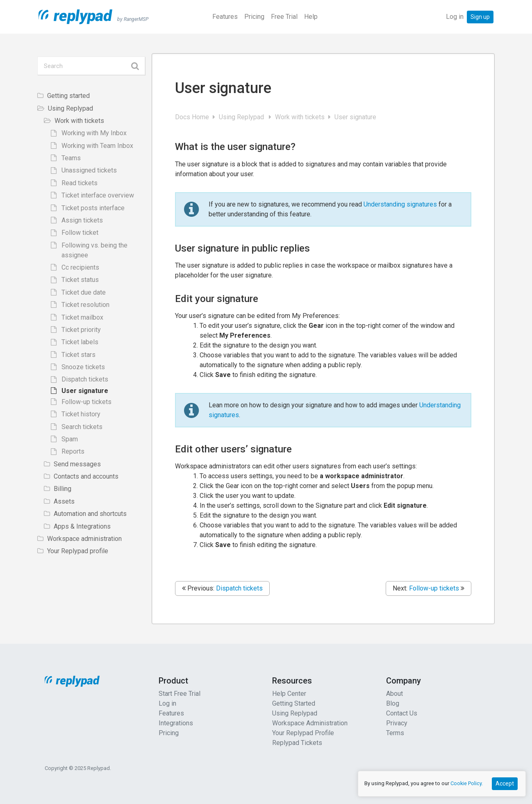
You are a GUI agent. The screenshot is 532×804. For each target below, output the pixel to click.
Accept (505, 784)
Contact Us (402, 713)
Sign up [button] (480, 17)
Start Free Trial (180, 694)
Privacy (397, 723)
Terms (395, 733)
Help (311, 17)
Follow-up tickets (434, 588)
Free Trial (284, 17)
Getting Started (294, 703)
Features (225, 17)
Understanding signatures (400, 204)
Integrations (176, 723)
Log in (455, 17)
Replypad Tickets (297, 743)
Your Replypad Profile (303, 733)
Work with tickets (301, 117)
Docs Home (193, 117)
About (394, 694)
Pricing (254, 17)
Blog (393, 703)
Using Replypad (243, 117)
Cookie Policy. (467, 783)
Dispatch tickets (239, 588)
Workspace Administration (310, 723)
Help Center (289, 694)
